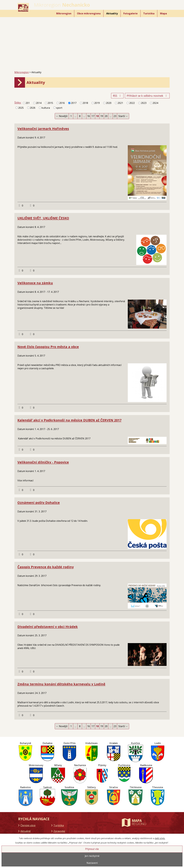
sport (59, 108)
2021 (120, 103)
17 (93, 116)
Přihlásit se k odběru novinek (147, 96)
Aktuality (112, 13)
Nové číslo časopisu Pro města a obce (48, 347)
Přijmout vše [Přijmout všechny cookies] (92, 849)
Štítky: (18, 103)
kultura (46, 108)
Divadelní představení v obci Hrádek (48, 627)
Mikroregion (64, 13)
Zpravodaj (59, 831)
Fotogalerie (130, 13)
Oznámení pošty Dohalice (39, 502)
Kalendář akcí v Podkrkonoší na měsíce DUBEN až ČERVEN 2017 (69, 420)
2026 (33, 108)
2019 (97, 103)
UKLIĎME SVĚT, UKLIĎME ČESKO (43, 218)
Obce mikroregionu (89, 13)
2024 (155, 103)
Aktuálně (26, 831)
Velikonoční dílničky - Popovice (43, 462)
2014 (39, 103)
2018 (85, 103)
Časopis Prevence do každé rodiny (46, 567)
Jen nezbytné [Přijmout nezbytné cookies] (92, 856)
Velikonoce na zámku (35, 283)
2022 (132, 103)
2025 (21, 108)
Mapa (163, 13)
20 (106, 116)
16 (89, 116)
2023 (144, 103)
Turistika (149, 13)
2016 (62, 103)
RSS (117, 96)
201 (28, 103)
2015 (50, 103)
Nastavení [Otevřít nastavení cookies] (92, 863)
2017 (74, 103)
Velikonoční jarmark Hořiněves (43, 129)
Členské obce (28, 825)
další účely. (160, 838)
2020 (109, 103)
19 (102, 116)
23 (115, 116)
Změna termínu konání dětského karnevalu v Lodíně (61, 684)
